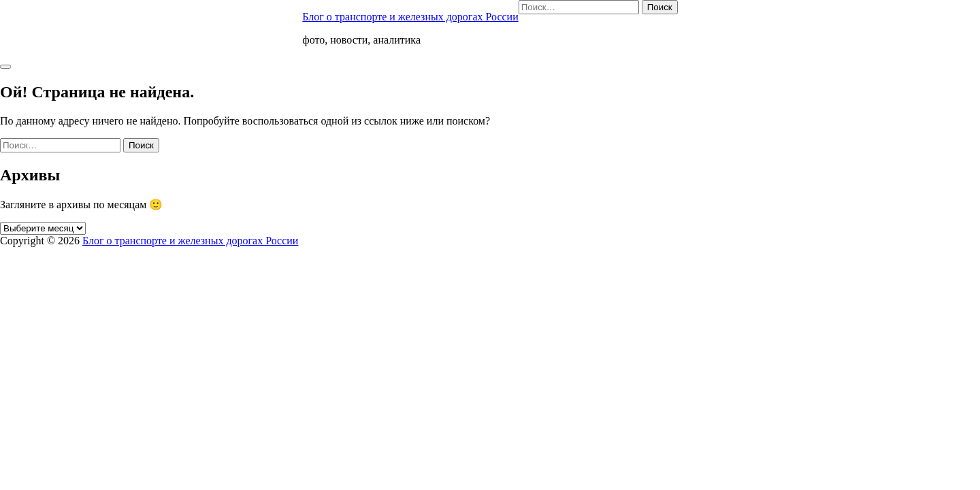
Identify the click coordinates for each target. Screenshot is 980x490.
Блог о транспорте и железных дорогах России (410, 17)
